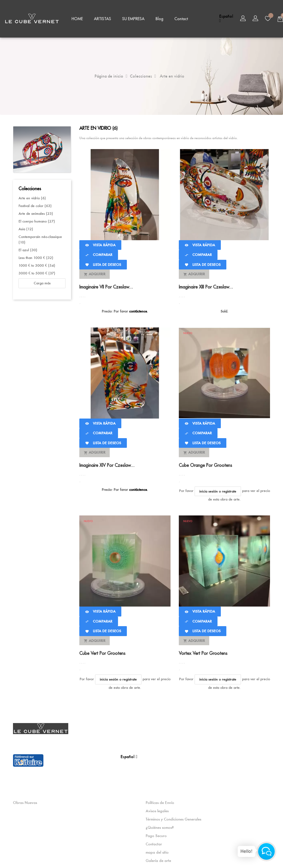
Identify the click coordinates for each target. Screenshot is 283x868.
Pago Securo (156, 835)
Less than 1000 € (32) (36, 257)
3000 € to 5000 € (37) (37, 272)
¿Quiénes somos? (160, 826)
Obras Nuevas (25, 801)
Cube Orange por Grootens (205, 464)
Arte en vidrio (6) (32, 197)
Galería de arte (158, 859)
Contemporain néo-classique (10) (40, 239)
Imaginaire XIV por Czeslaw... (107, 464)
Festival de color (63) (35, 205)
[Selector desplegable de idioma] (226, 18)
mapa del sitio (157, 851)
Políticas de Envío (160, 801)
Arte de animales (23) (36, 213)
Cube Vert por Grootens (102, 652)
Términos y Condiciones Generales (173, 818)
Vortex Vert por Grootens (203, 652)
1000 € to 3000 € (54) (37, 265)
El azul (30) (28, 249)
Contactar (154, 843)
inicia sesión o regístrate (218, 490)
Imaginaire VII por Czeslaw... (106, 286)
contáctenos (138, 310)
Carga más (42, 282)
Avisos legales (157, 810)
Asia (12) (26, 228)
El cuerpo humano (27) (37, 220)
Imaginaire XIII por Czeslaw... (206, 286)
